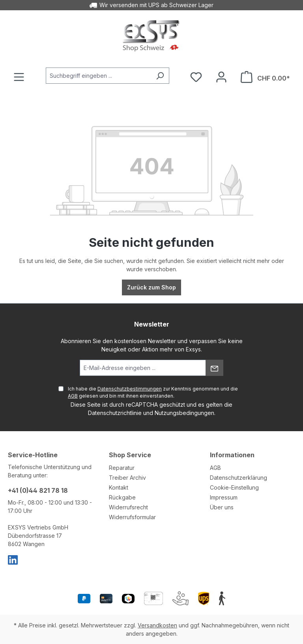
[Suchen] (160, 76)
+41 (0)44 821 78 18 (38, 490)
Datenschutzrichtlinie (115, 413)
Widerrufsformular (132, 517)
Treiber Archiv (127, 478)
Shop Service (130, 455)
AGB (73, 396)
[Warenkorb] (265, 77)
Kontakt (119, 487)
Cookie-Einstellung (234, 487)
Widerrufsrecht (128, 507)
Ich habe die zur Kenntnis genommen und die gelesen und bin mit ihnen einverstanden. (153, 392)
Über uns (222, 507)
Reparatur (122, 468)
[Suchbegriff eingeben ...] (98, 76)
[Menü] (19, 77)
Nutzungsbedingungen (184, 413)
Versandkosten (157, 625)
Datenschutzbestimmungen (130, 389)
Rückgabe (122, 497)
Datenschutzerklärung (238, 478)
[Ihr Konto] (221, 77)
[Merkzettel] (196, 77)
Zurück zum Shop (151, 287)
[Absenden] (214, 368)
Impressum (224, 497)
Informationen (232, 455)
